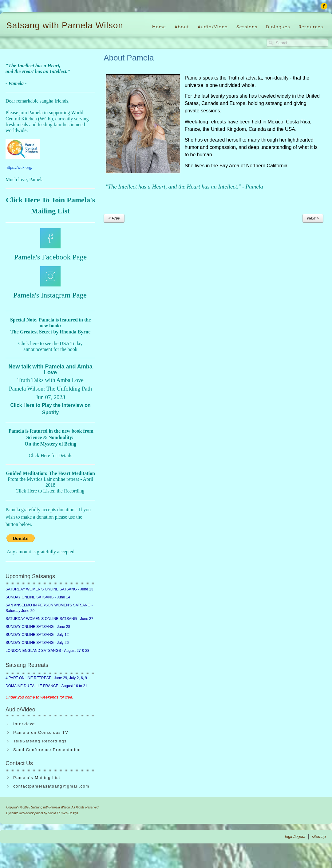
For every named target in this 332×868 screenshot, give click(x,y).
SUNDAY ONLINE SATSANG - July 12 (37, 635)
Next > (313, 218)
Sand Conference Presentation (47, 750)
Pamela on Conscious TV (41, 732)
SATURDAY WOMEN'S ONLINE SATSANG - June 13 (49, 589)
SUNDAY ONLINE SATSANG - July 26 (37, 643)
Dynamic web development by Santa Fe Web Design (42, 813)
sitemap (319, 837)
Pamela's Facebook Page (50, 257)
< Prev (114, 218)
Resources (311, 27)
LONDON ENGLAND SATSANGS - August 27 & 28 (47, 651)
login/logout (295, 837)
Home (159, 27)
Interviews (25, 724)
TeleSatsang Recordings (40, 741)
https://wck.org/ (19, 167)
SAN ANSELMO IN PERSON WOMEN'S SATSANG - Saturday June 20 (49, 608)
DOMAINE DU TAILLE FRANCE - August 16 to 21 (46, 686)
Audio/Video (213, 27)
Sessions (247, 27)
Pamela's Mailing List (37, 778)
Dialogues (278, 27)
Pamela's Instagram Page (50, 295)
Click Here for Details (50, 455)
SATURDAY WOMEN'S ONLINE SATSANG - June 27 (49, 619)
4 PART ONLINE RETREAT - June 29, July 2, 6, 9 (46, 678)
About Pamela (129, 58)
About (182, 27)
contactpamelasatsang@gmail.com (51, 786)
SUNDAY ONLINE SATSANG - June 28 (38, 627)
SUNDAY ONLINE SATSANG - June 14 (38, 597)
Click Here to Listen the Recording (50, 491)
